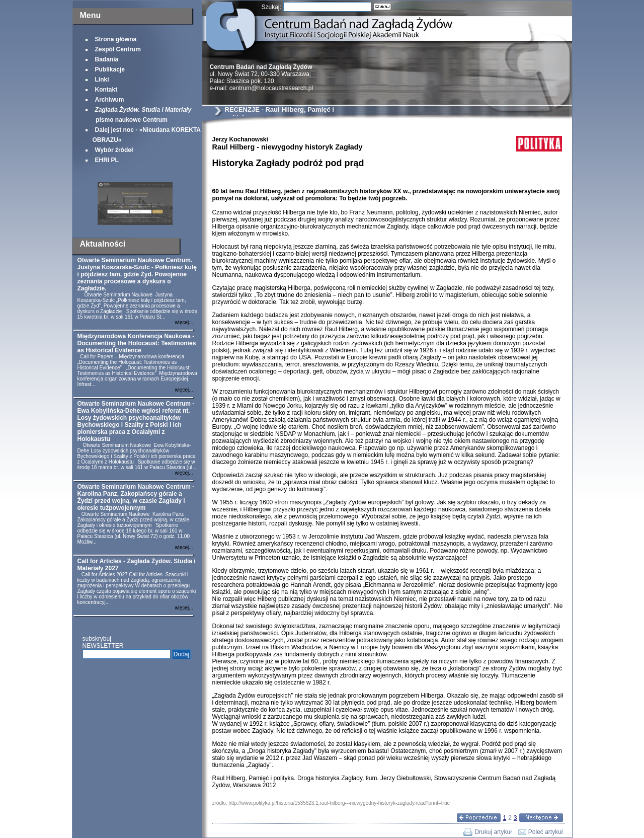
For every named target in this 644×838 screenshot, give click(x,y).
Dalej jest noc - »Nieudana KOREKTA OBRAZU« (147, 135)
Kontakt (106, 90)
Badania (107, 59)
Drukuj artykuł (493, 832)
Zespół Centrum (118, 49)
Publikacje (110, 69)
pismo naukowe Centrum (142, 115)
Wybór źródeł (114, 150)
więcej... (184, 322)
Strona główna (116, 39)
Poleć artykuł (546, 832)
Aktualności (103, 244)
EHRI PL (107, 160)
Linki (102, 80)
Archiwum (110, 100)
